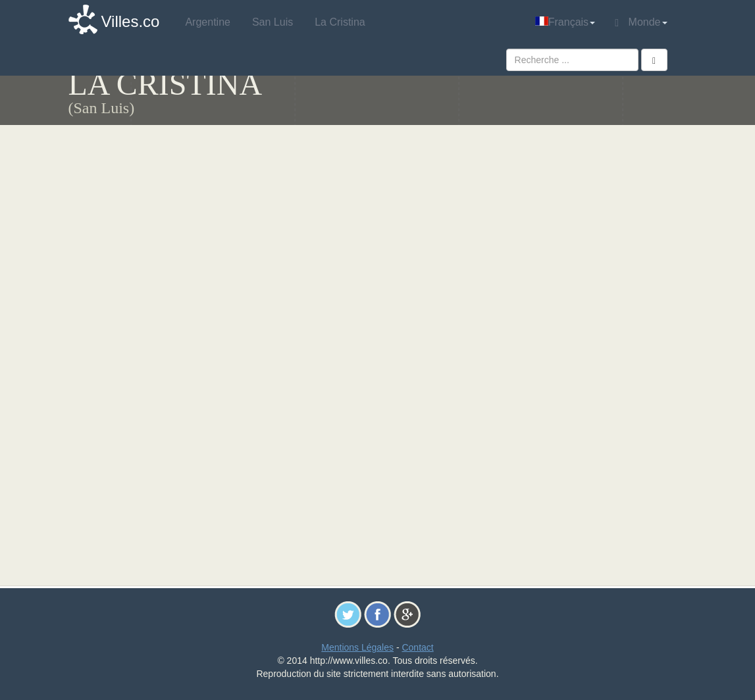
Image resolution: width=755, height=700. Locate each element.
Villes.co (131, 21)
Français (565, 22)
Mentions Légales (357, 647)
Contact (417, 647)
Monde (641, 22)
